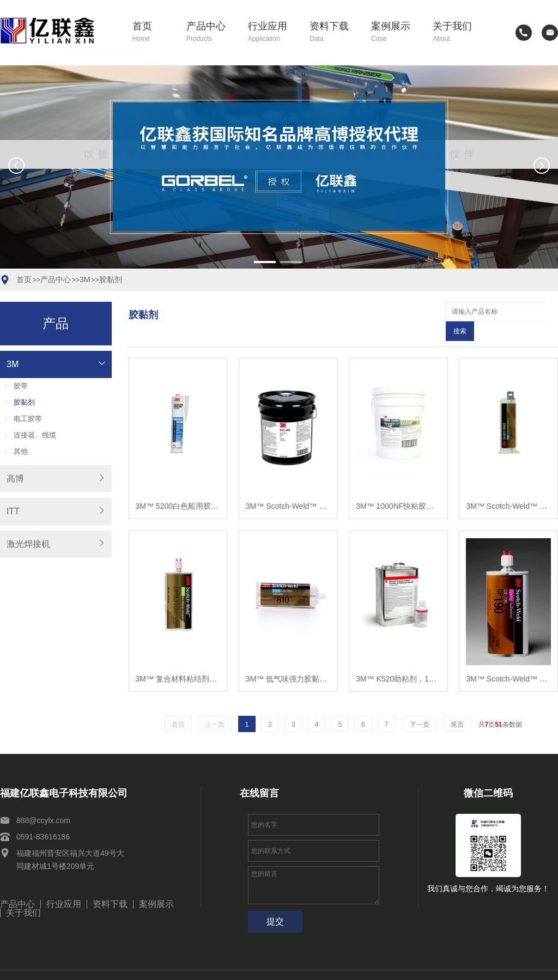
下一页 (420, 705)
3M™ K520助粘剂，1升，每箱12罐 (398, 659)
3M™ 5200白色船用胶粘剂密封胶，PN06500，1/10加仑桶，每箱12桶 (178, 486)
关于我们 (457, 32)
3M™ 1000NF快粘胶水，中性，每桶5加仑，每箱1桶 (398, 486)
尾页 (457, 705)
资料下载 (334, 32)
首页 (153, 32)
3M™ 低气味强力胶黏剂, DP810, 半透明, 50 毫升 (288, 659)
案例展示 (395, 32)
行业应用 (272, 32)
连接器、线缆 (35, 435)
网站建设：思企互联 (521, 965)
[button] (265, 262)
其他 (21, 451)
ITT (13, 511)
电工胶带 (28, 419)
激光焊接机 (28, 544)
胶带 (21, 386)
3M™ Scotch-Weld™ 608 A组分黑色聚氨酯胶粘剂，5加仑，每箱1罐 (288, 486)
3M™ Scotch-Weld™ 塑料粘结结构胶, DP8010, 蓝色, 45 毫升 (508, 486)
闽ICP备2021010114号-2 (325, 965)
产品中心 (211, 32)
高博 (15, 479)
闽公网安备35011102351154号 (427, 965)
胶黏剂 (111, 279)
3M (85, 279)
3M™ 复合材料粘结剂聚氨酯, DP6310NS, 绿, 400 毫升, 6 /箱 (178, 659)
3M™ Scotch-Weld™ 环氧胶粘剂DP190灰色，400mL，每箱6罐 (508, 659)
